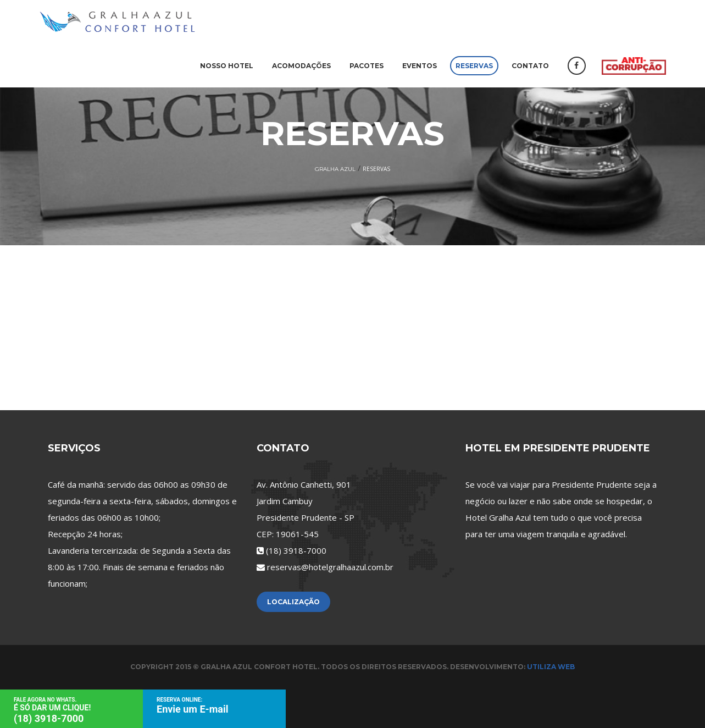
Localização (293, 602)
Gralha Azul (335, 169)
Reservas (474, 66)
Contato (530, 66)
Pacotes (367, 66)
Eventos (420, 66)
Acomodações (301, 66)
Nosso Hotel (227, 66)
